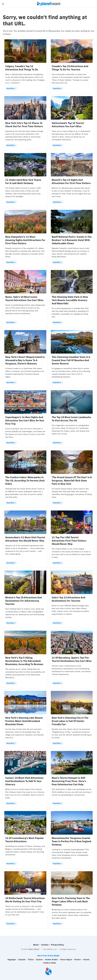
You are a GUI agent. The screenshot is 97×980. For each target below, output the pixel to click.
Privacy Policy (57, 945)
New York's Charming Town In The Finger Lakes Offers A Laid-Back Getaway (71, 901)
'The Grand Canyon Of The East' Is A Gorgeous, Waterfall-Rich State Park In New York (72, 481)
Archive (45, 945)
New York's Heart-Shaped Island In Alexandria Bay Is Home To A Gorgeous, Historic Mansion (25, 360)
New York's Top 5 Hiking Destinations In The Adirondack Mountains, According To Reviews (24, 661)
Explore (39, 960)
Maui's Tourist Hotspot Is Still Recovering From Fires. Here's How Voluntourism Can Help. (69, 781)
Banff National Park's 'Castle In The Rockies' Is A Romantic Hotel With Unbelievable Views (72, 240)
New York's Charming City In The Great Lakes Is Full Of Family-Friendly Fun (70, 721)
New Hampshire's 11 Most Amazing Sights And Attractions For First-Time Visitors (25, 240)
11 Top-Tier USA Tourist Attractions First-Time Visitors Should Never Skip (69, 541)
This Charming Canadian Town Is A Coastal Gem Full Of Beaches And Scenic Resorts (71, 360)
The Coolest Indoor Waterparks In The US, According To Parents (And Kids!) (25, 481)
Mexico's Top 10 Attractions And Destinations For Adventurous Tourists (24, 601)
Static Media (34, 949)
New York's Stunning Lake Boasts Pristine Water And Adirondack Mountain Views (24, 721)
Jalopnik (22, 960)
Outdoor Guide (50, 963)
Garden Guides (51, 960)
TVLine (31, 960)
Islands (86, 960)
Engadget (12, 960)
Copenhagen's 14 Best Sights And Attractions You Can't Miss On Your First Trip (25, 420)
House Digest (66, 960)
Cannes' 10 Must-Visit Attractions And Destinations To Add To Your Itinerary (24, 781)
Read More (10, 88)
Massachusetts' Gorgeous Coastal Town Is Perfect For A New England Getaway (71, 841)
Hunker (78, 960)
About (36, 945)
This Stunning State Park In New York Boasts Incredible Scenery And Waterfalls (70, 300)
